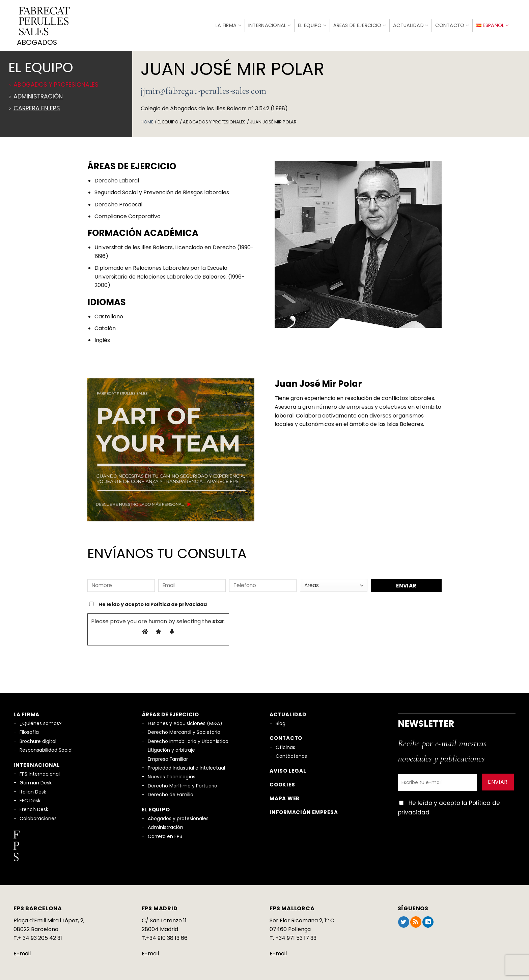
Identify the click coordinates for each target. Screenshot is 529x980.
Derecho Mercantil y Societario (184, 731)
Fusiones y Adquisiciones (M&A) (185, 722)
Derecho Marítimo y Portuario (183, 784)
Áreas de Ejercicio (360, 25)
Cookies (282, 783)
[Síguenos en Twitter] (404, 921)
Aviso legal (288, 769)
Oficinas (285, 746)
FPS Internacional (40, 772)
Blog (281, 722)
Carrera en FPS (37, 107)
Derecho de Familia (171, 793)
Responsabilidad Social (46, 749)
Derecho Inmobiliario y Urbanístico (188, 740)
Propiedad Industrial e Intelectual (186, 766)
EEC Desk (30, 799)
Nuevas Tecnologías (172, 775)
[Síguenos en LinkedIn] (428, 921)
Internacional (270, 25)
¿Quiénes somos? (41, 722)
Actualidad (411, 25)
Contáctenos (291, 755)
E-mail (22, 952)
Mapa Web (285, 797)
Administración (38, 95)
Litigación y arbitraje (171, 749)
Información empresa (304, 811)
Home (147, 120)
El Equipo (312, 25)
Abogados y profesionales (56, 83)
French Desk (34, 808)
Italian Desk (33, 790)
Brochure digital (38, 740)
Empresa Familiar (168, 757)
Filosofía (29, 731)
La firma (228, 24)
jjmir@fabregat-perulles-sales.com (203, 89)
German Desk (36, 781)
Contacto (452, 25)
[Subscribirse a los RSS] (416, 921)
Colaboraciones (38, 817)
